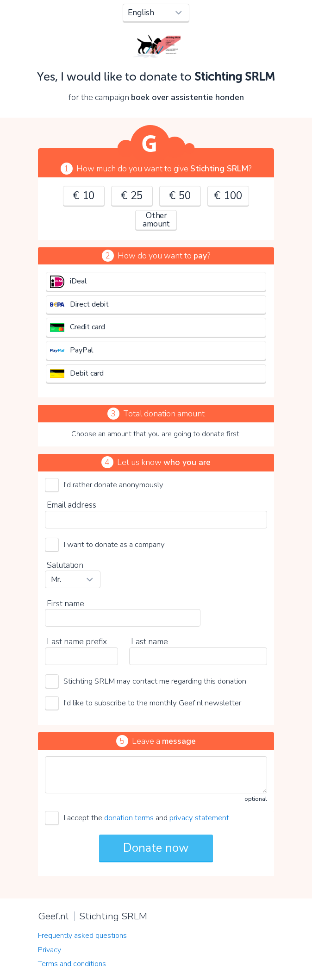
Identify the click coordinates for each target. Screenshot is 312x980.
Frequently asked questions (82, 936)
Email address (72, 505)
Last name (150, 641)
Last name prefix (77, 641)
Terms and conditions (72, 964)
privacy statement (199, 818)
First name (66, 603)
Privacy (50, 950)
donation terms (129, 818)
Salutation (65, 565)
